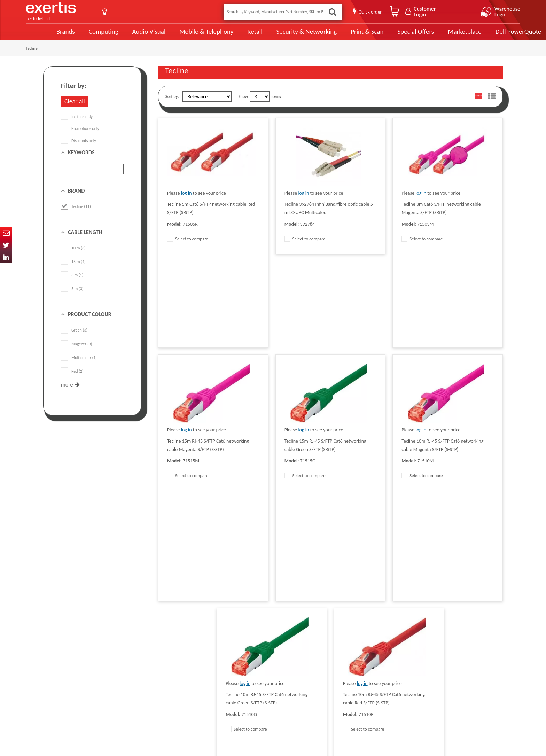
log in (186, 201)
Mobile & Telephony (182, 36)
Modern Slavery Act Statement (253, 639)
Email (6, 233)
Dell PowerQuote (491, 36)
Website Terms (240, 660)
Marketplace (438, 36)
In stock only (77, 125)
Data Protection (171, 639)
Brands (42, 36)
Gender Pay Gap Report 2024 (183, 702)
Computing (80, 36)
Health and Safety (242, 691)
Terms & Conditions (175, 660)
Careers (233, 670)
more (67, 393)
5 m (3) (72, 297)
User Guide (180, 12)
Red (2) (72, 379)
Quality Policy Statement (179, 649)
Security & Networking (281, 36)
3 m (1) (72, 283)
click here (92, 681)
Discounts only (79, 148)
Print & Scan (341, 36)
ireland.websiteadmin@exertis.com (99, 687)
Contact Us (109, 12)
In (6, 257)
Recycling (166, 691)
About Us (145, 12)
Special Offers (389, 36)
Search (330, 12)
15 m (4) (73, 270)
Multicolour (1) (79, 366)
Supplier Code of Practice (248, 649)
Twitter (6, 245)
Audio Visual (125, 36)
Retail (230, 36)
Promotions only (80, 137)
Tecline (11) (76, 215)
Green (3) (74, 338)
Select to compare (188, 247)
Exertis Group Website (177, 670)
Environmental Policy (245, 681)
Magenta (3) (76, 352)
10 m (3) (73, 256)
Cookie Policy (169, 681)
